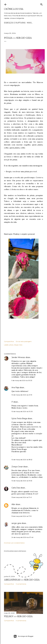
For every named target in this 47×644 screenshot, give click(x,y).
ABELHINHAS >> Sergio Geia (22, 580)
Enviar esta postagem (24, 341)
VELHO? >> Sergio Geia (18, 616)
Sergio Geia (18, 345)
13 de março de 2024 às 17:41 (22, 497)
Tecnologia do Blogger (24, 636)
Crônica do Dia (14, 9)
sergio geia (16, 523)
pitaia (11, 345)
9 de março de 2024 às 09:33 (22, 380)
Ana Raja (15, 387)
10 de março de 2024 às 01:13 (22, 395)
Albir (13, 504)
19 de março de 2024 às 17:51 (21, 516)
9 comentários (21, 584)
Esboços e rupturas (15, 23)
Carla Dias (16, 488)
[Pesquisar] (41, 4)
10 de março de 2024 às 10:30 (22, 411)
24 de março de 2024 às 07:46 (22, 537)
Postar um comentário (14, 543)
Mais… (30, 23)
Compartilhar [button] (9, 341)
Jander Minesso (18, 357)
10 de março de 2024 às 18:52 (22, 460)
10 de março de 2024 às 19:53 (22, 481)
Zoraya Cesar (17, 467)
